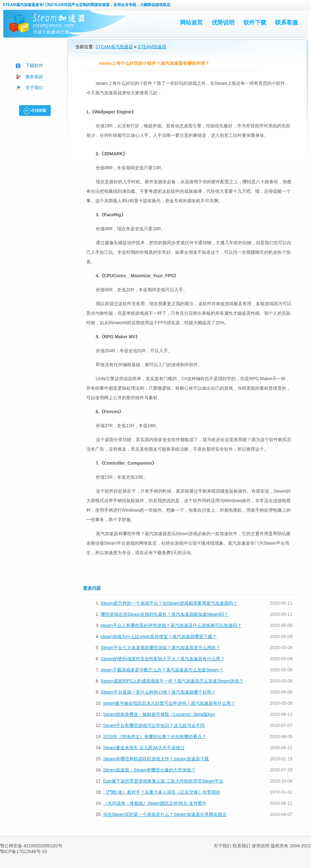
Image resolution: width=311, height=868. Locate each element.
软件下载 (255, 23)
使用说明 (261, 846)
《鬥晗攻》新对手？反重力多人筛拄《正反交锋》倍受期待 (162, 792)
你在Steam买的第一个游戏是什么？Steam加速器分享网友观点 (165, 814)
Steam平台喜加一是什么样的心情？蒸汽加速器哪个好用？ (158, 692)
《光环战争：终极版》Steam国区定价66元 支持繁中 (155, 803)
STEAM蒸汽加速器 (19, 5)
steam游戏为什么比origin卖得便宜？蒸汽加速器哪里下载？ (159, 636)
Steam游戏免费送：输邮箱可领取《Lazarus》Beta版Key (159, 714)
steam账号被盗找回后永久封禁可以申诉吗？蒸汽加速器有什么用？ (169, 703)
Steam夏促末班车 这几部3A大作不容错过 (144, 748)
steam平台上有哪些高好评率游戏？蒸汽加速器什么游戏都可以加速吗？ (171, 625)
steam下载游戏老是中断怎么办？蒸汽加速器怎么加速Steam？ (162, 670)
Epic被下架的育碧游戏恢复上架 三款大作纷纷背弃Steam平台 (163, 781)
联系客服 (287, 23)
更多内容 (92, 588)
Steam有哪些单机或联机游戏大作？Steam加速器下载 (156, 759)
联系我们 (242, 846)
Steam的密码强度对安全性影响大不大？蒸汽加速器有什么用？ (162, 659)
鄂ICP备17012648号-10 (23, 851)
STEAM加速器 (152, 47)
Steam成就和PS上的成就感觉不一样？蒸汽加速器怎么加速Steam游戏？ (172, 681)
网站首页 (191, 23)
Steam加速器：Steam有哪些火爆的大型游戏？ (149, 770)
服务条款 (34, 77)
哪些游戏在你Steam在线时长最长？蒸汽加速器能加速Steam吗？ (165, 614)
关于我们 (34, 88)
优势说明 (223, 23)
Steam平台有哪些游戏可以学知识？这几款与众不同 (154, 725)
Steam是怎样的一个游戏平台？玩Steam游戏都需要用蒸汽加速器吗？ (169, 603)
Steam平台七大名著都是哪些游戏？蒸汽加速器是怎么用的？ (160, 648)
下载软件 (34, 65)
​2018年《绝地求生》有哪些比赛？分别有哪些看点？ (155, 737)
